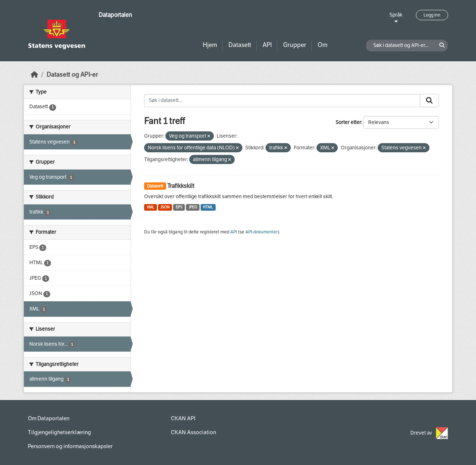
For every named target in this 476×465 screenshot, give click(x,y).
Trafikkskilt (181, 186)
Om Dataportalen (49, 418)
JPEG (193, 207)
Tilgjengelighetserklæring (59, 432)
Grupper (295, 45)
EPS (179, 207)
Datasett (240, 45)
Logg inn (432, 15)
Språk (396, 15)
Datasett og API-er (72, 75)
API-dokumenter (261, 232)
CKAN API (183, 418)
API (267, 45)
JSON (165, 207)
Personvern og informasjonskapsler (70, 446)
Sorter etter (348, 122)
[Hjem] (34, 75)
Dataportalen (115, 15)
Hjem (210, 45)
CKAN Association (193, 432)
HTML (208, 207)
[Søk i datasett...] (282, 101)
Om (323, 45)
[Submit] (429, 101)
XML (151, 207)
